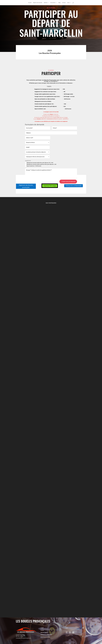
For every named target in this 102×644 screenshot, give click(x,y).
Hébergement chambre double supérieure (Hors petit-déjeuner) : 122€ (41, 164)
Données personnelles (45, 637)
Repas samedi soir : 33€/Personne (33, 166)
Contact (64, 3)
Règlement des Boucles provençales (26, 186)
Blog (59, 3)
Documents (53, 3)
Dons (68, 3)
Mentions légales (44, 632)
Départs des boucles (38, 3)
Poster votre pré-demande (69, 182)
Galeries (46, 3)
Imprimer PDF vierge (50, 186)
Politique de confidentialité (74, 186)
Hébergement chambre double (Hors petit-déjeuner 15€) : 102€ (39, 163)
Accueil (30, 3)
